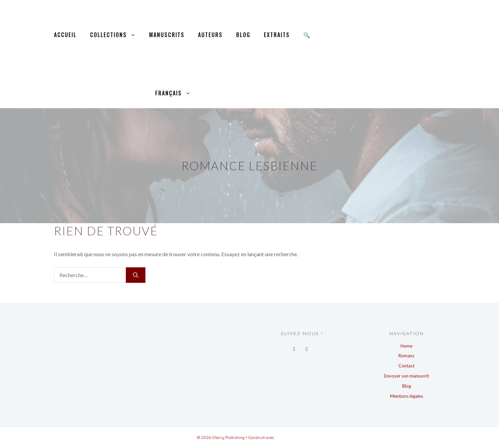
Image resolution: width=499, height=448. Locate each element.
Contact (406, 366)
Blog (243, 35)
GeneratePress (289, 437)
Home (406, 346)
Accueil (65, 35)
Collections (116, 35)
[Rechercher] (136, 275)
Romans (406, 356)
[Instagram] (307, 347)
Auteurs (210, 35)
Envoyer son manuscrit (407, 376)
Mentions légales (407, 396)
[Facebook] (294, 347)
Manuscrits (167, 35)
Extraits (277, 35)
